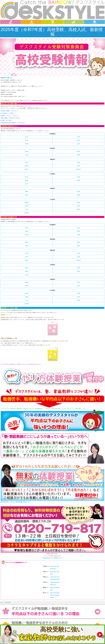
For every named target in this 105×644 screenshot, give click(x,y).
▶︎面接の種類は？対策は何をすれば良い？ (11, 118)
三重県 (27, 155)
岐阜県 (78, 151)
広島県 (78, 177)
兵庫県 (78, 163)
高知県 (78, 195)
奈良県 (78, 166)
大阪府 (27, 163)
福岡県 (27, 203)
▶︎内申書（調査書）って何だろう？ (9, 111)
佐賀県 (78, 203)
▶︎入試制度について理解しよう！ (9, 113)
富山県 (78, 137)
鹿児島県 (27, 213)
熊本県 (78, 206)
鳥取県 (78, 180)
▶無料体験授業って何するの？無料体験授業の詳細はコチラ (15, 502)
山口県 (27, 184)
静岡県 (78, 155)
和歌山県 (78, 169)
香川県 (78, 192)
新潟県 (27, 144)
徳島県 (27, 195)
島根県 (27, 180)
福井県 (27, 140)
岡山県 (27, 177)
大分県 (27, 209)
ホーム (2, 25)
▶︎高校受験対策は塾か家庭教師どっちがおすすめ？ (13, 123)
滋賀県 (27, 169)
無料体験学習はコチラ (48, 558)
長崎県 (27, 206)
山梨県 (78, 144)
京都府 (27, 166)
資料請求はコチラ (58, 558)
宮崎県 (78, 209)
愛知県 (27, 151)
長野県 (78, 140)
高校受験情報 (8, 602)
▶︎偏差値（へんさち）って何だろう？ (10, 116)
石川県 (27, 137)
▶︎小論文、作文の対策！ (7, 120)
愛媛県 (27, 192)
